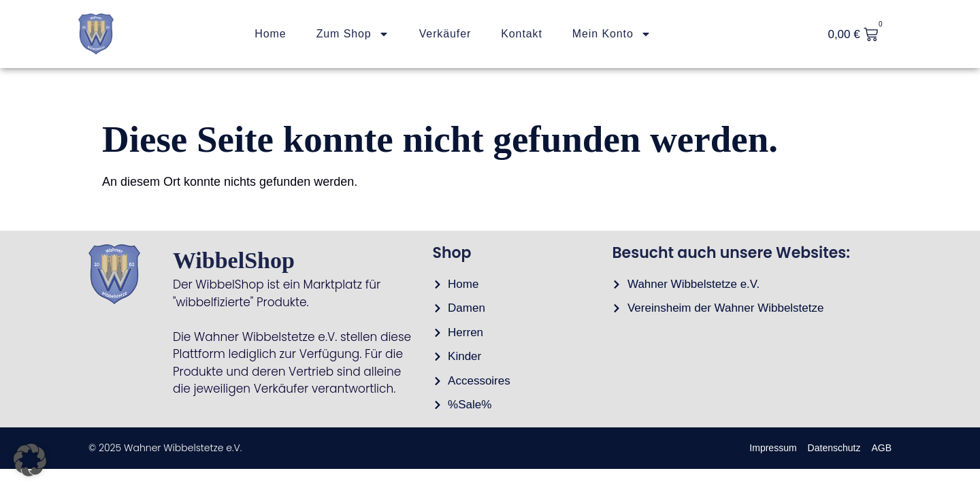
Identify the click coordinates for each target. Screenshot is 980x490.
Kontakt (522, 34)
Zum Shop (353, 34)
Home (270, 34)
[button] (30, 460)
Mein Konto (612, 34)
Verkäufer (445, 34)
